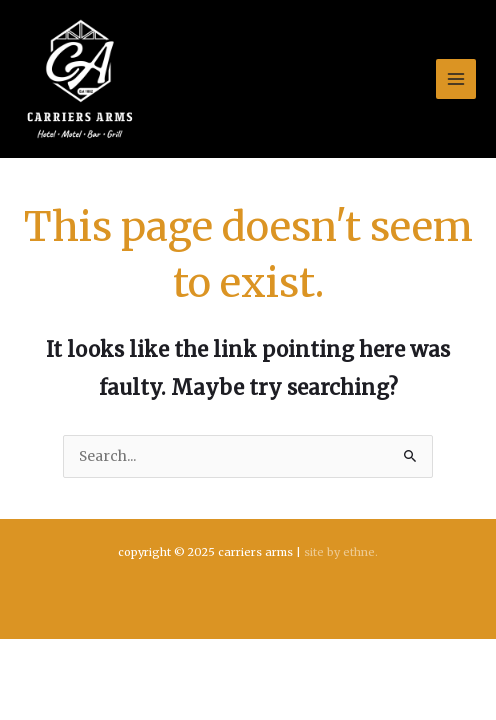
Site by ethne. (341, 552)
